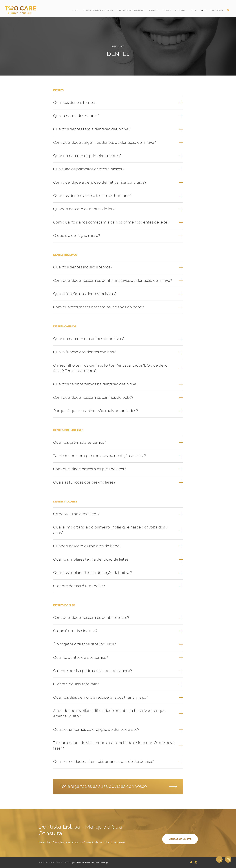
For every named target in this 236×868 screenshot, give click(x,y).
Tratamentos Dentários (131, 10)
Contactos (217, 10)
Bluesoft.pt (103, 863)
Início (75, 10)
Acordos (154, 10)
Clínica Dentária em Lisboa (98, 10)
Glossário (181, 10)
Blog (194, 10)
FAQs (122, 46)
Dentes (167, 10)
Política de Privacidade (84, 863)
